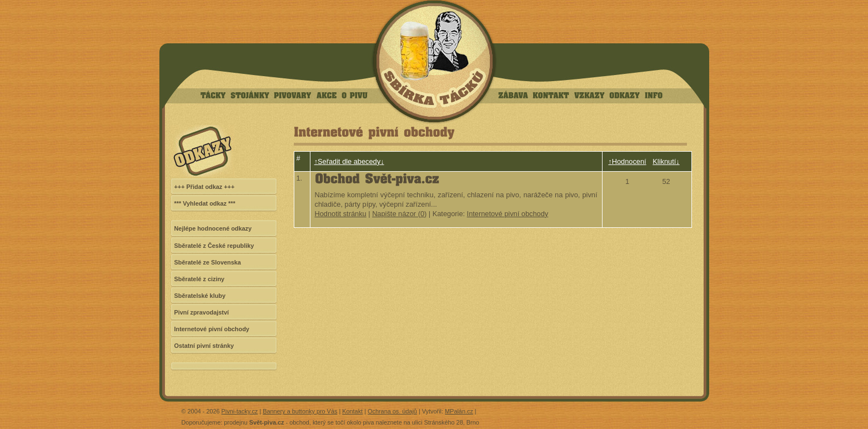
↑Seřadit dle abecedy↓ (349, 161)
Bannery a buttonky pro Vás (300, 411)
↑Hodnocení (627, 161)
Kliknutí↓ (666, 161)
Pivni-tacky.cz (240, 411)
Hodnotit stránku (341, 214)
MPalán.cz (459, 411)
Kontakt (352, 411)
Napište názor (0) (399, 214)
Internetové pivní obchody (508, 214)
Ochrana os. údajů (392, 411)
